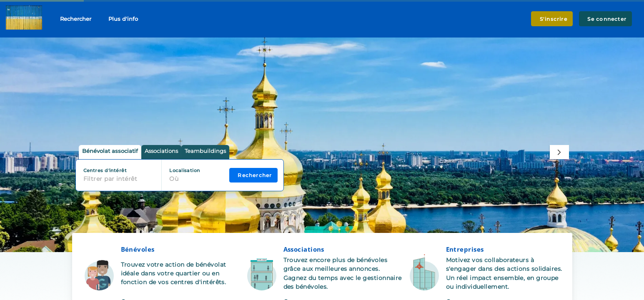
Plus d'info (123, 19)
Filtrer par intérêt (110, 179)
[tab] (110, 152)
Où (174, 179)
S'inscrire (552, 19)
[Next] (559, 152)
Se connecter (605, 19)
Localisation (184, 170)
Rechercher (76, 19)
